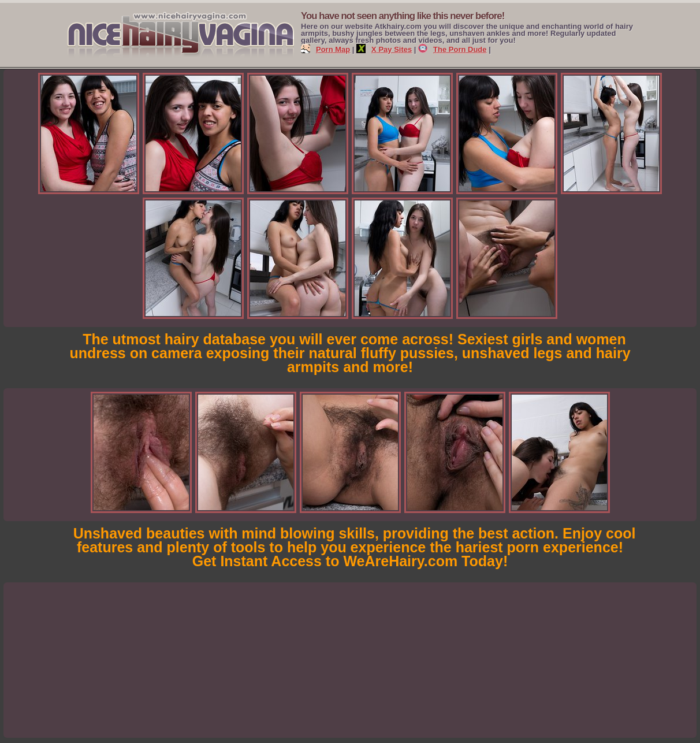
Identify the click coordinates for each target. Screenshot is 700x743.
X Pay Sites (384, 49)
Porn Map (325, 49)
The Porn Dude (452, 49)
